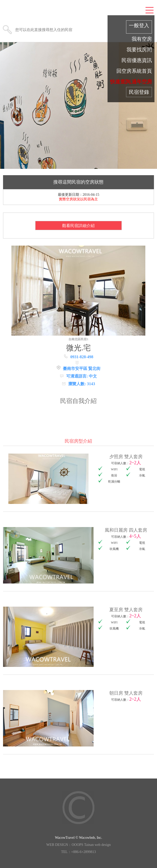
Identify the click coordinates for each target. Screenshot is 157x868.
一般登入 (139, 25)
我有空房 (142, 39)
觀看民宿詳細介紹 (78, 226)
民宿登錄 (139, 92)
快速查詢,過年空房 (131, 82)
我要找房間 (139, 50)
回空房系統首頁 (134, 71)
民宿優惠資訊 (137, 60)
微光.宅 (79, 348)
